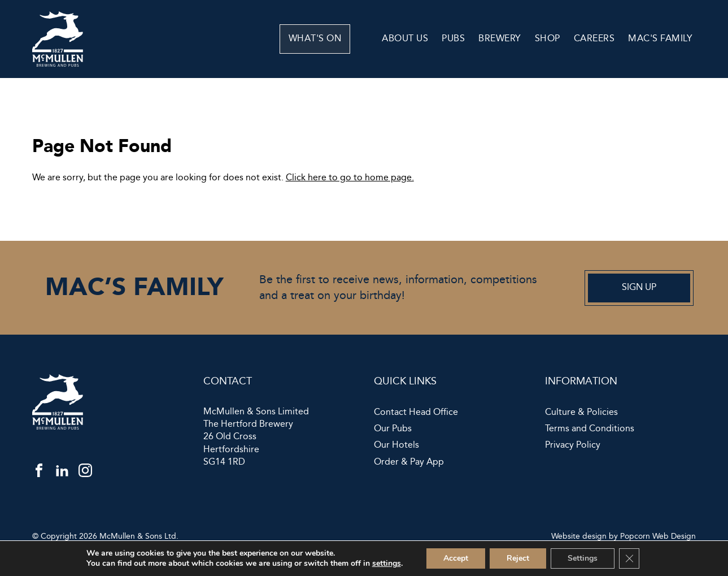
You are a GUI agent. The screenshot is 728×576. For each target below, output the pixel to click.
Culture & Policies (581, 413)
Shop (548, 39)
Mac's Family (660, 39)
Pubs (453, 39)
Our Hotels (396, 445)
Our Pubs (393, 429)
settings (387, 564)
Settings (583, 558)
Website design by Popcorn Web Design (624, 536)
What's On (338, 39)
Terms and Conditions (590, 429)
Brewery (500, 39)
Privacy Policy (573, 445)
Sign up (639, 287)
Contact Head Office (416, 413)
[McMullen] (58, 64)
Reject (518, 558)
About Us (405, 39)
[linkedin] (62, 473)
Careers (594, 39)
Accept (456, 558)
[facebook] (39, 473)
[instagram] (85, 473)
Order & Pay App (409, 462)
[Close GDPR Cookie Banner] (629, 558)
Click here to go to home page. (350, 178)
